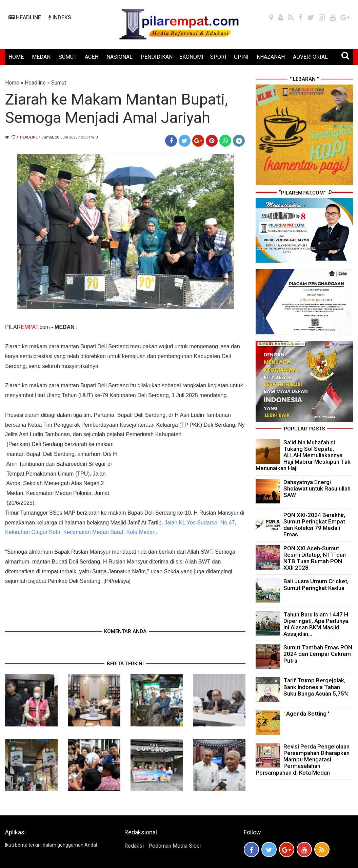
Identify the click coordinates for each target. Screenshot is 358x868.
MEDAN (41, 57)
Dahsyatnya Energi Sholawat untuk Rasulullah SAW (317, 488)
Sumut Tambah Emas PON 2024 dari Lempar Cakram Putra (318, 654)
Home (12, 83)
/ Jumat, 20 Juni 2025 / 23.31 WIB (68, 137)
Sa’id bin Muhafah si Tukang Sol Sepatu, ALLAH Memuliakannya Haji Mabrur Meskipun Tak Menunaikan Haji (303, 455)
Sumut (59, 83)
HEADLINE (25, 17)
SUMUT (68, 57)
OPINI (241, 57)
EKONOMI (191, 57)
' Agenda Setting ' (306, 714)
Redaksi (134, 846)
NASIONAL (120, 57)
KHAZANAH (271, 57)
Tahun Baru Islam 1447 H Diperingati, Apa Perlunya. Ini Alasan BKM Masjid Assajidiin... (316, 624)
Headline (35, 83)
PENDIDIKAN (157, 57)
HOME (16, 57)
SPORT (219, 57)
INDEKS (60, 17)
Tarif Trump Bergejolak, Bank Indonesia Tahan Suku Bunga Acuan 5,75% (316, 687)
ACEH (92, 57)
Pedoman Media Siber (175, 846)
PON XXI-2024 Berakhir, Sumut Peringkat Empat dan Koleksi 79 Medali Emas (314, 525)
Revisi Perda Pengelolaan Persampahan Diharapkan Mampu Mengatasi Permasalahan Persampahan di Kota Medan (303, 760)
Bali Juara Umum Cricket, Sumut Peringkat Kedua (316, 584)
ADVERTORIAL (310, 57)
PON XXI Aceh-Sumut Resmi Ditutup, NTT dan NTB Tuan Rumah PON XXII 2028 (315, 558)
